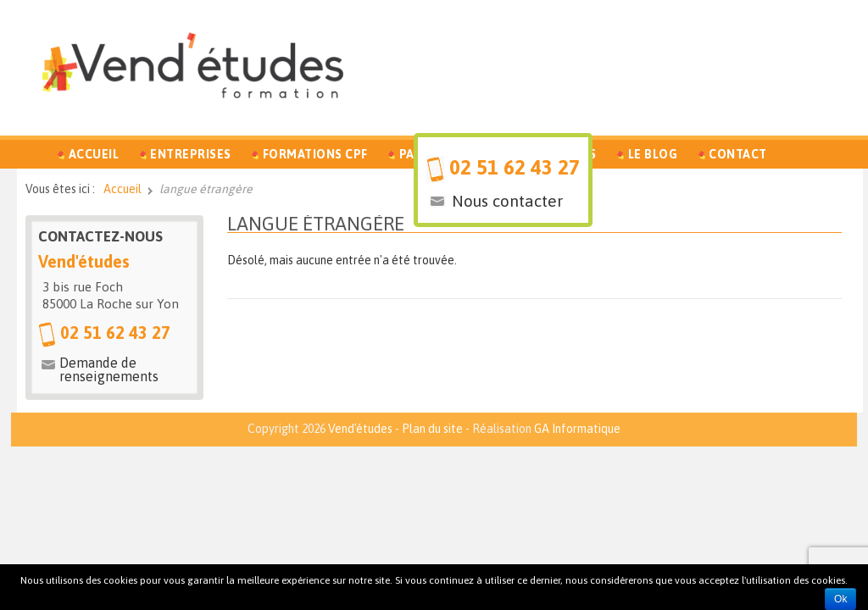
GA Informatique (577, 429)
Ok (840, 599)
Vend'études (360, 429)
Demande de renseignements (109, 369)
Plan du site (432, 429)
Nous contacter (507, 201)
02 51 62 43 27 (515, 167)
